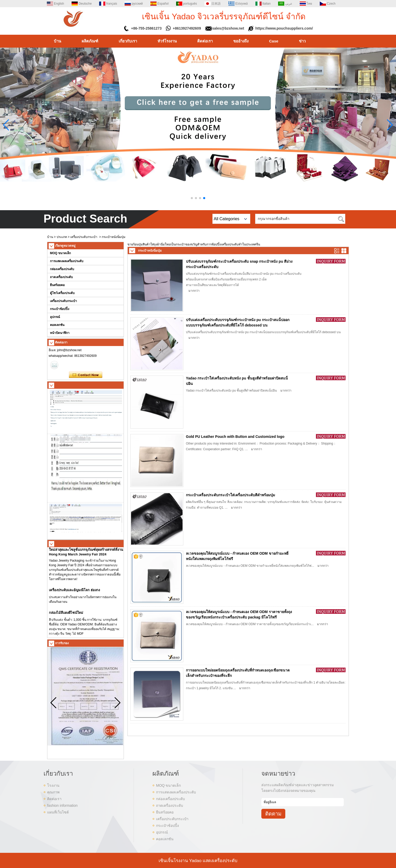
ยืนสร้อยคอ (57, 285)
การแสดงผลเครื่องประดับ (67, 261)
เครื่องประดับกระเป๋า (84, 237)
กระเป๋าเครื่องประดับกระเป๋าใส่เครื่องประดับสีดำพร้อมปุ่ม (230, 495)
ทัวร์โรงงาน (167, 41)
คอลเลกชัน (57, 325)
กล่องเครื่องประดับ (62, 269)
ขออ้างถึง (241, 41)
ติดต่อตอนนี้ (86, 375)
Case (274, 41)
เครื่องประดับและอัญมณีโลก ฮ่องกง (74, 592)
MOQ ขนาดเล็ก (60, 253)
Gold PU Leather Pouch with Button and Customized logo (235, 437)
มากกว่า (194, 291)
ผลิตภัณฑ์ (90, 41)
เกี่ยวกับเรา (128, 41)
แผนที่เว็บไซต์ (58, 812)
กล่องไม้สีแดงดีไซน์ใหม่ (66, 615)
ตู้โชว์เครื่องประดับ (62, 293)
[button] (192, 198)
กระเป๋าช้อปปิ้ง (60, 309)
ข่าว (302, 41)
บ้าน (57, 41)
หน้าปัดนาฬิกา (60, 333)
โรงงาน (53, 785)
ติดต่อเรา (205, 41)
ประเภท (62, 237)
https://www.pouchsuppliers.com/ (284, 28)
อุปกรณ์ (55, 317)
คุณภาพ (53, 792)
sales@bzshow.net (228, 28)
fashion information (62, 805)
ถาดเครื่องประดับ (61, 277)
